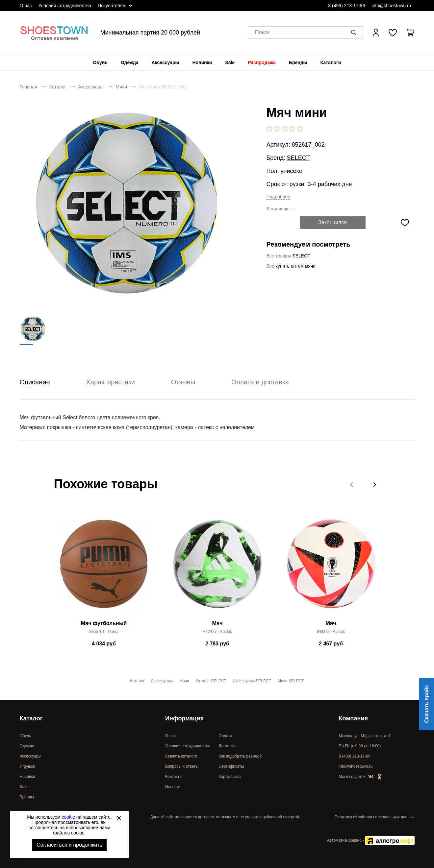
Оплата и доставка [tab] (260, 382)
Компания (353, 718)
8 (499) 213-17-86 (346, 6)
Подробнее (279, 197)
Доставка (227, 746)
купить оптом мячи (296, 266)
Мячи (121, 87)
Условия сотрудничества (65, 6)
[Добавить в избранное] (405, 223)
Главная (28, 87)
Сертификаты (231, 766)
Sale (230, 62)
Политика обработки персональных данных (375, 817)
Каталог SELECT (211, 681)
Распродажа (262, 62)
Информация (184, 718)
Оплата (226, 736)
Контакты (174, 777)
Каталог (58, 87)
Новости (173, 787)
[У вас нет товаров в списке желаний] (393, 33)
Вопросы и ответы (182, 766)
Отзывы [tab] (183, 382)
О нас (26, 6)
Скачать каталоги (181, 756)
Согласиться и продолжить (69, 845)
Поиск (262, 33)
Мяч (217, 624)
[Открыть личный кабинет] (376, 33)
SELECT (298, 158)
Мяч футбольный (104, 624)
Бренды (298, 62)
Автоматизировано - (371, 840)
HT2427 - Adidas (217, 632)
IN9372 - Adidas (331, 632)
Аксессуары (166, 62)
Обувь (100, 62)
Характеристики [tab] (111, 382)
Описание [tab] (35, 382)
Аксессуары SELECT (252, 681)
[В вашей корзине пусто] (411, 33)
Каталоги (331, 62)
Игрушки (27, 766)
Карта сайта (230, 777)
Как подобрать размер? (240, 756)
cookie (68, 817)
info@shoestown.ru (391, 6)
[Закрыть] (119, 818)
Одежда (130, 62)
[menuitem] (100, 62)
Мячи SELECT (291, 681)
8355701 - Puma (104, 632)
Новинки (202, 62)
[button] (355, 33)
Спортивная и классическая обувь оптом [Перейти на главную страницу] (54, 33)
